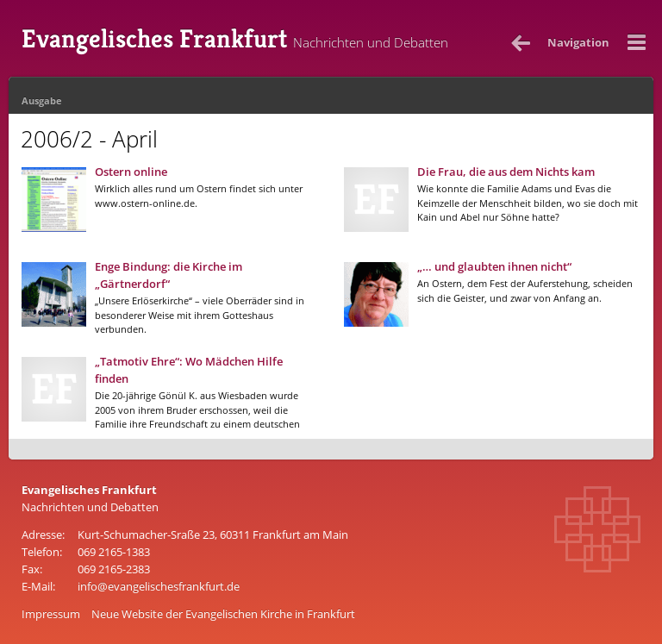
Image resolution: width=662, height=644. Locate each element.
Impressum (51, 614)
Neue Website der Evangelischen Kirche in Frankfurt (223, 614)
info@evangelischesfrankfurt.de (159, 586)
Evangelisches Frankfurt (235, 39)
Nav (578, 42)
